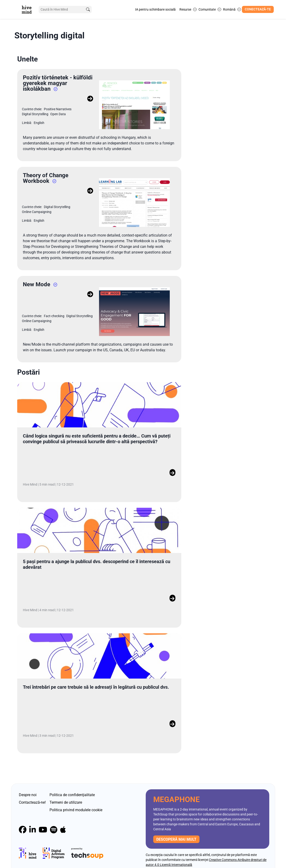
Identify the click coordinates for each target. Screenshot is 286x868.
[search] (87, 10)
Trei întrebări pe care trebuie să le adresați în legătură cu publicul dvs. (96, 676)
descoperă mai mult (176, 829)
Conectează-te (258, 9)
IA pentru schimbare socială (155, 9)
